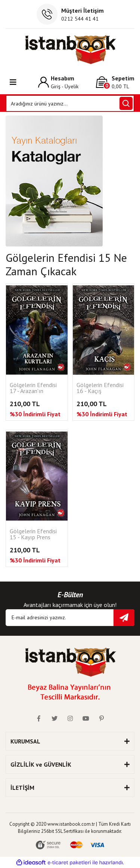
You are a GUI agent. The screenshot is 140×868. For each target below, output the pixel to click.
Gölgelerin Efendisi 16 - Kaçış (100, 388)
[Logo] (70, 49)
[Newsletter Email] (70, 618)
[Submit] (124, 618)
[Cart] (115, 82)
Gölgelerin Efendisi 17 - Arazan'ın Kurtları (33, 388)
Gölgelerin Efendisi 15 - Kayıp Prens (33, 534)
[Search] (70, 103)
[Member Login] (58, 82)
